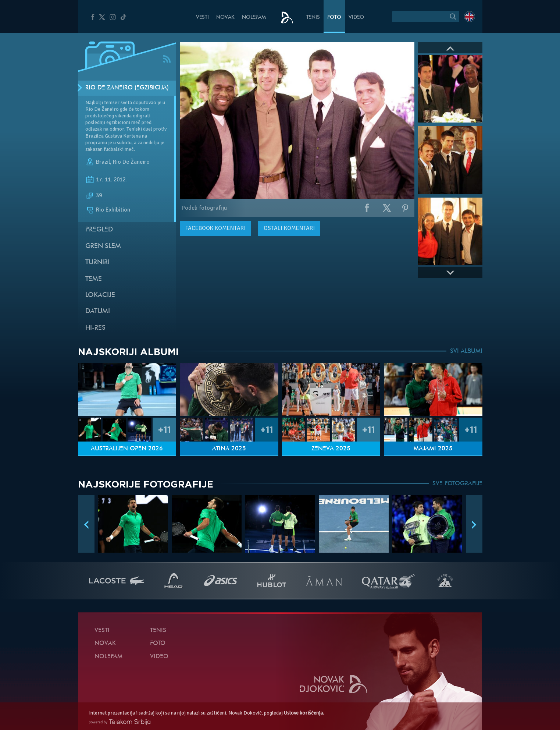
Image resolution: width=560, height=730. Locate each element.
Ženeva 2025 (331, 449)
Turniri (97, 263)
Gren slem (103, 246)
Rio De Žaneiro (131, 162)
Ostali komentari (289, 228)
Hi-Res (95, 328)
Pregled (99, 230)
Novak (225, 17)
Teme (94, 279)
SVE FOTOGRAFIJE (457, 484)
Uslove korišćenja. (304, 713)
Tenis (313, 17)
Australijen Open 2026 (127, 449)
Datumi (98, 311)
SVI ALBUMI (466, 351)
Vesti (202, 17)
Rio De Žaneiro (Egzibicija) (127, 88)
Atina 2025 (229, 449)
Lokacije (100, 295)
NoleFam (254, 17)
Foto (334, 17)
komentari (215, 228)
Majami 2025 (433, 449)
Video (356, 17)
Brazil (103, 162)
